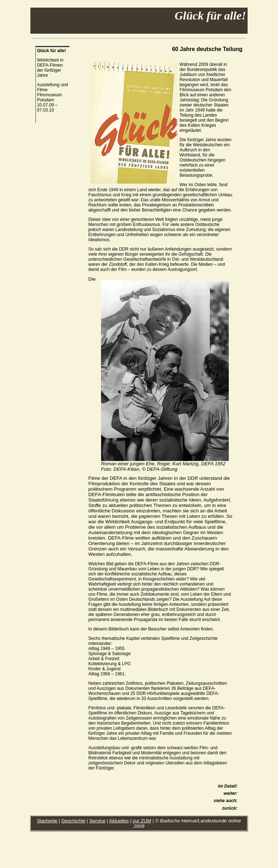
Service (97, 821)
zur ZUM (142, 821)
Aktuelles (119, 821)
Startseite (47, 821)
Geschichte (73, 821)
